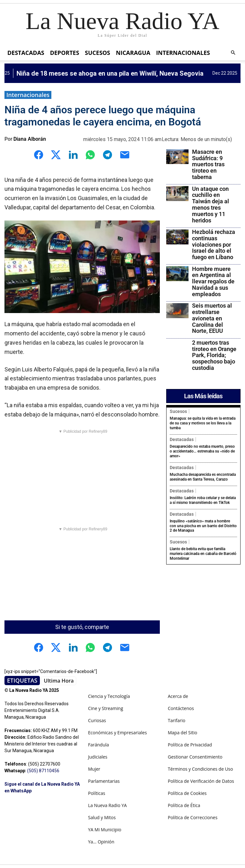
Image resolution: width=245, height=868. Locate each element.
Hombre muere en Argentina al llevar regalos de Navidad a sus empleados (213, 281)
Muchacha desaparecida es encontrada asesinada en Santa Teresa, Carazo (203, 476)
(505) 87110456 (43, 771)
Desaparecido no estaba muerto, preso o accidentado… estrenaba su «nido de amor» (202, 450)
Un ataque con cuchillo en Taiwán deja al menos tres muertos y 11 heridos (211, 205)
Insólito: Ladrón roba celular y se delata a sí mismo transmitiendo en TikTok (203, 498)
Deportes (65, 53)
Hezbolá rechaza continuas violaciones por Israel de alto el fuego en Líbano (214, 244)
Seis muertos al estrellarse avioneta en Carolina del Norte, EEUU (212, 318)
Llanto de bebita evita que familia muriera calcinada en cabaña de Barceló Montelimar (203, 551)
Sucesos (97, 53)
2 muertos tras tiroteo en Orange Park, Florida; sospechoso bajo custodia (214, 355)
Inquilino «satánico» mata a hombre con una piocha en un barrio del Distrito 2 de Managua (203, 524)
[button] (233, 53)
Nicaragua (133, 53)
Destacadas (26, 53)
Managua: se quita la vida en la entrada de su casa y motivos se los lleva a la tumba (203, 423)
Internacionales (183, 53)
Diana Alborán (30, 139)
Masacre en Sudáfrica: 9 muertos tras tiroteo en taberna (208, 164)
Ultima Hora (59, 681)
